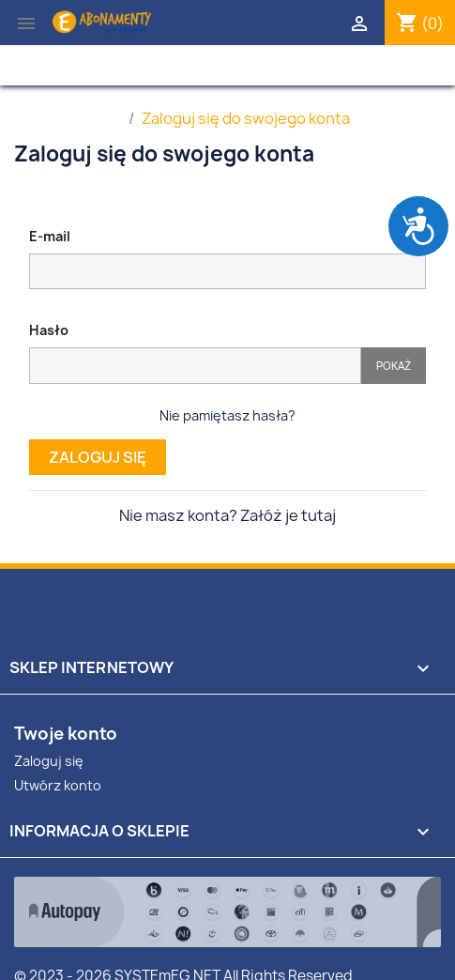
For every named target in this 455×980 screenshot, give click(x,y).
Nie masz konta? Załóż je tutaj (227, 515)
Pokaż (394, 366)
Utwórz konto (58, 785)
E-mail (50, 236)
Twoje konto (66, 734)
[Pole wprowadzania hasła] (195, 366)
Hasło (49, 330)
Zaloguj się (98, 457)
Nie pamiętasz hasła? (227, 415)
